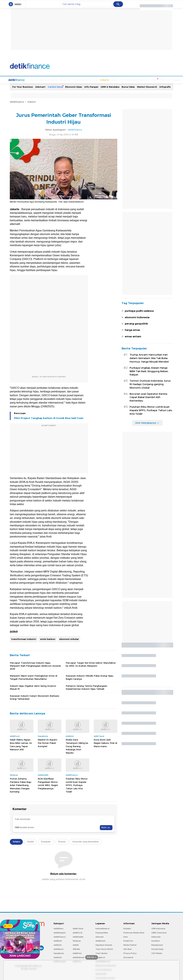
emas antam (133, 336)
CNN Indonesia (158, 928)
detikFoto (77, 953)
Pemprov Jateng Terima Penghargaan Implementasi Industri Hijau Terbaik (86, 687)
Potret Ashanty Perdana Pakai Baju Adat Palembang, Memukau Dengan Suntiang (21, 785)
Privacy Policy (130, 953)
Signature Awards (104, 945)
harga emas (132, 330)
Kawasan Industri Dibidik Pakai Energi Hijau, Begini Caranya (90, 677)
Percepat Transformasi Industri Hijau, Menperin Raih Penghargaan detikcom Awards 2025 (35, 665)
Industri (92, 80)
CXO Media (157, 953)
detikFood (78, 932)
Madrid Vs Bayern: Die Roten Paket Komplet (48, 743)
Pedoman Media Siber (134, 932)
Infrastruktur (68, 80)
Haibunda (156, 937)
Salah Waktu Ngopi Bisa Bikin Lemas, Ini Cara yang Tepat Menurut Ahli (21, 744)
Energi (81, 80)
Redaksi (127, 928)
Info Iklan (128, 949)
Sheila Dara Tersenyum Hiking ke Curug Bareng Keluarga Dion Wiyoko (77, 746)
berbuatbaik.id (102, 928)
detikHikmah (79, 957)
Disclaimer (128, 957)
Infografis (165, 86)
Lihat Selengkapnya (147, 422)
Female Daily (157, 949)
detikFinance (17, 101)
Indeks (164, 80)
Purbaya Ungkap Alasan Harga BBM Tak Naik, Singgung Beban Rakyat (149, 371)
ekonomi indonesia (137, 317)
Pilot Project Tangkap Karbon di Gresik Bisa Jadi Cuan (49, 418)
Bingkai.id (100, 957)
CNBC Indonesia (159, 932)
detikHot (58, 945)
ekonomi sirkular (69, 639)
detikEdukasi (60, 932)
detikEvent (100, 940)
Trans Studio (101, 953)
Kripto (103, 80)
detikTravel (78, 928)
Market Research (147, 86)
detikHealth (78, 937)
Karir (126, 937)
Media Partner (130, 945)
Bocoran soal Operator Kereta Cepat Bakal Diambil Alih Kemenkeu (148, 397)
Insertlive (156, 940)
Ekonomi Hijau (74, 86)
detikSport (58, 949)
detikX (76, 945)
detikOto (58, 957)
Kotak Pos (128, 940)
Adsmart (40, 86)
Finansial (52, 80)
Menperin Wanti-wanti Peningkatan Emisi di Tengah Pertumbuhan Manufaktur (34, 677)
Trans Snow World (104, 949)
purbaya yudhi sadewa (139, 311)
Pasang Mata (102, 932)
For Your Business (23, 86)
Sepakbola (59, 953)
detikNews (58, 928)
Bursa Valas (128, 86)
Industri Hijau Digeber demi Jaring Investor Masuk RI (33, 687)
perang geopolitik (136, 323)
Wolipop (77, 940)
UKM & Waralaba (110, 86)
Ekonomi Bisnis (36, 80)
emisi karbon (48, 639)
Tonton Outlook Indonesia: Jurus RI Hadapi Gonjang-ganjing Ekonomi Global (150, 384)
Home (21, 80)
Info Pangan (91, 86)
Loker (142, 80)
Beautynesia (157, 945)
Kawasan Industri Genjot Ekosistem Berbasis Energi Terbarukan (35, 697)
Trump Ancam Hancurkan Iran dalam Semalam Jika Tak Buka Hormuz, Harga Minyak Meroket (149, 358)
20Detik (76, 949)
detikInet (58, 940)
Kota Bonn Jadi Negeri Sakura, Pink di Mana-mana (105, 743)
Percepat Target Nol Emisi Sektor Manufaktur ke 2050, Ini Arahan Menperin (91, 664)
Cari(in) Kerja (55, 86)
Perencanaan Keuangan (122, 80)
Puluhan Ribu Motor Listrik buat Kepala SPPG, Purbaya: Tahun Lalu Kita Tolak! (77, 785)
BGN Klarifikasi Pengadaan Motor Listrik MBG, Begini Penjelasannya (48, 783)
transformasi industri (24, 639)
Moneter (153, 80)
